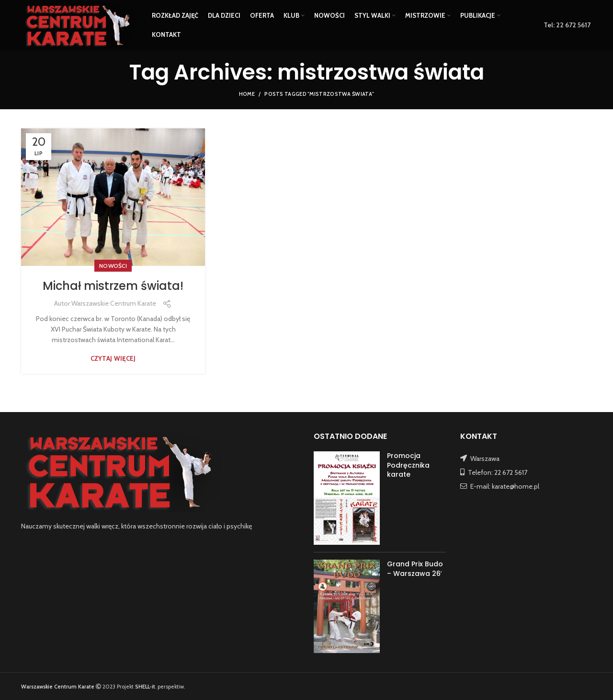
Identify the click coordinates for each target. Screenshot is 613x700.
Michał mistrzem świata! (113, 286)
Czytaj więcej (113, 359)
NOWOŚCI (113, 266)
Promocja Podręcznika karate (408, 465)
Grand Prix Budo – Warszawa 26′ (415, 569)
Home (247, 94)
